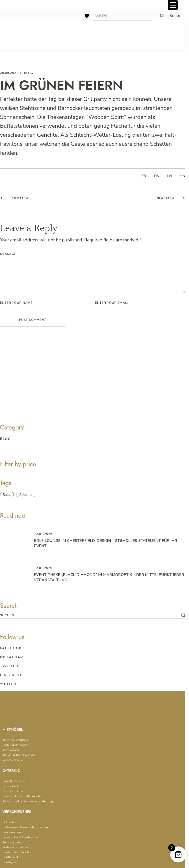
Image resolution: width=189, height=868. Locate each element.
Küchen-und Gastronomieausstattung (28, 801)
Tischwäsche (11, 750)
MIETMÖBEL (13, 730)
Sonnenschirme (13, 832)
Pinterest (11, 675)
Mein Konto (170, 16)
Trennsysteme (12, 842)
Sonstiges (9, 862)
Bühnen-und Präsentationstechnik (25, 827)
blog (29, 73)
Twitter (9, 666)
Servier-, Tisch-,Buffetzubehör (23, 796)
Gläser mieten (12, 786)
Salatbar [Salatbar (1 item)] (26, 495)
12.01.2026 (43, 534)
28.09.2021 (9, 73)
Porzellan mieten (14, 781)
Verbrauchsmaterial (16, 847)
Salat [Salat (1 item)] (7, 495)
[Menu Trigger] (173, 5)
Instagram (12, 657)
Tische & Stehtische (16, 740)
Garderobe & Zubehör (17, 852)
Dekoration (10, 822)
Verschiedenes (12, 760)
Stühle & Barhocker (16, 745)
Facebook (11, 648)
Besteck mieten (13, 791)
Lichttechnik (11, 857)
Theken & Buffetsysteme (19, 755)
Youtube (9, 684)
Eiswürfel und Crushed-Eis (20, 837)
